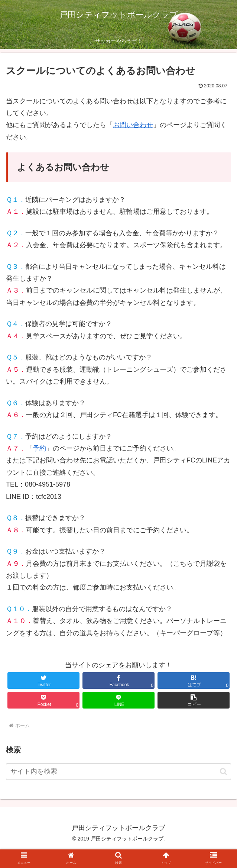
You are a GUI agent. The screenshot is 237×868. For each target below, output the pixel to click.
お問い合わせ (133, 125)
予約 (39, 448)
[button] (223, 772)
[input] (118, 772)
